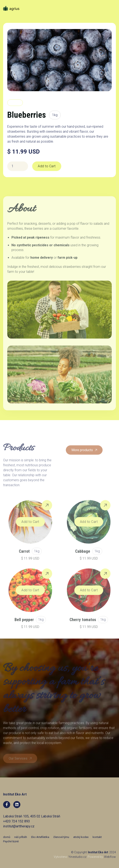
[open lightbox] (59, 60)
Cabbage (83, 559)
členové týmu (61, 837)
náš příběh (21, 837)
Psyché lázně (11, 841)
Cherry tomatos (83, 628)
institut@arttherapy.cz (19, 826)
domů (7, 837)
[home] (11, 13)
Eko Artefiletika (40, 837)
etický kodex (81, 837)
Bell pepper (24, 628)
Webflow (110, 857)
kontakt (97, 837)
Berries (15, 103)
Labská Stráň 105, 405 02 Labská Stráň (32, 816)
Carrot (24, 559)
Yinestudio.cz (77, 857)
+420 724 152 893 (17, 821)
